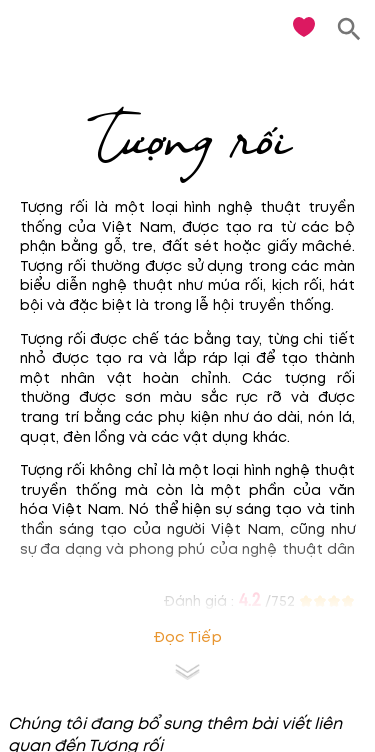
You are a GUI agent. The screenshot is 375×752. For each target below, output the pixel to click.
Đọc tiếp (187, 637)
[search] (349, 29)
